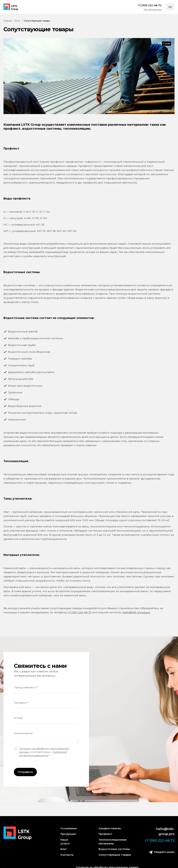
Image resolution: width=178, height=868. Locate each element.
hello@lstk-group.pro (136, 612)
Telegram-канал (162, 852)
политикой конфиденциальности (43, 754)
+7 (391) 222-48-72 (80, 612)
